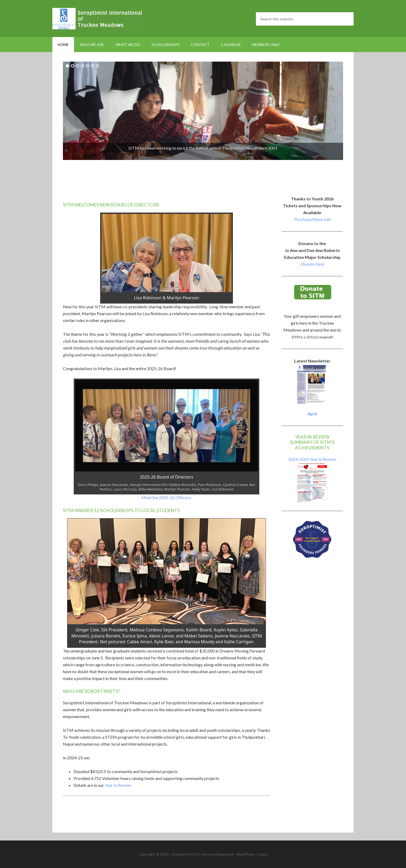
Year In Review (118, 785)
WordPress (246, 854)
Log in (263, 854)
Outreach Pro (183, 854)
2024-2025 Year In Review (312, 459)
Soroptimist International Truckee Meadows (97, 19)
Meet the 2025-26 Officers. (167, 497)
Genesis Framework (217, 854)
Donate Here (312, 264)
